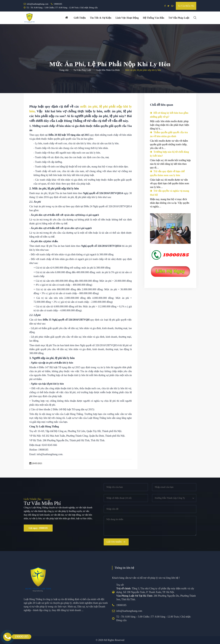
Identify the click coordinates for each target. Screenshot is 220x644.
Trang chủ (64, 70)
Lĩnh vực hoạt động (127, 18)
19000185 (58, 4)
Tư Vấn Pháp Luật (82, 70)
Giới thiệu (80, 18)
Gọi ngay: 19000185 (38, 528)
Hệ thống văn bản (153, 18)
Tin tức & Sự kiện (101, 18)
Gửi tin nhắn (114, 542)
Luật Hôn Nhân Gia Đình (108, 70)
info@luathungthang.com (38, 4)
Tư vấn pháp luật (179, 18)
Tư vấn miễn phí (186, 6)
